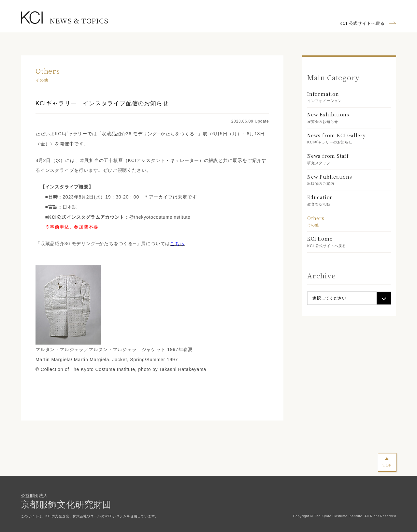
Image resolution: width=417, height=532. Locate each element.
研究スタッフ (349, 159)
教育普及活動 (349, 200)
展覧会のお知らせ (349, 117)
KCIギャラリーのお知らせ (349, 138)
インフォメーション (349, 97)
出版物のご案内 (349, 179)
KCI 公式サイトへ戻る (362, 23)
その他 (349, 221)
